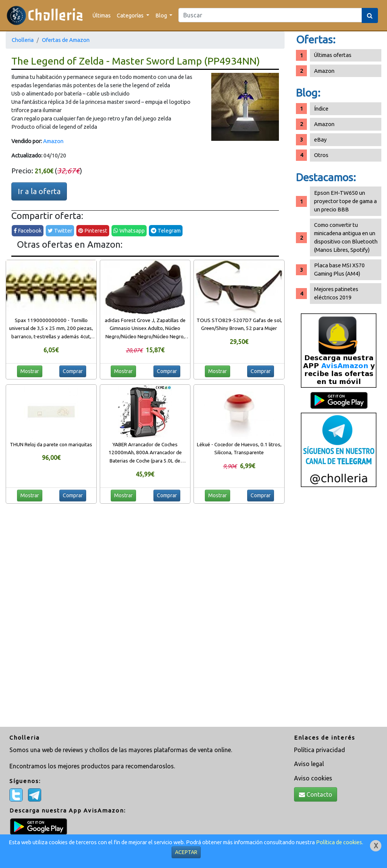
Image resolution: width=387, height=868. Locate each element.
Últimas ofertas (333, 55)
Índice (321, 109)
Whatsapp (129, 230)
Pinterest (93, 230)
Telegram (166, 230)
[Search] (270, 15)
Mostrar (30, 371)
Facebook (28, 230)
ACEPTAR (186, 852)
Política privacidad (320, 750)
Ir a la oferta (39, 191)
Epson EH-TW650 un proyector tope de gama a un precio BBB (345, 201)
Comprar (73, 371)
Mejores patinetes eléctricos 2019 (336, 293)
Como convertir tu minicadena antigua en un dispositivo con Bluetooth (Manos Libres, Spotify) (346, 237)
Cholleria (23, 40)
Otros (321, 155)
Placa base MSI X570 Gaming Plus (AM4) (339, 269)
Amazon (53, 141)
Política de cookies (339, 842)
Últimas (102, 15)
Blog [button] (162, 15)
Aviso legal (309, 764)
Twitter (60, 230)
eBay (320, 140)
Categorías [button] (131, 15)
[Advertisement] (339, 610)
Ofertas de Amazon (66, 40)
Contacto (316, 794)
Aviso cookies (313, 778)
